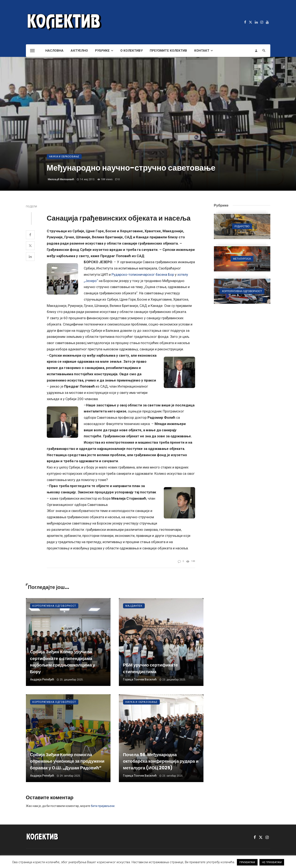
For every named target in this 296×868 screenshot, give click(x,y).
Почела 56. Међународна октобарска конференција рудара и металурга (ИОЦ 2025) (161, 761)
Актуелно (79, 51)
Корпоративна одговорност (54, 606)
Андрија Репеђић (42, 679)
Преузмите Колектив (168, 51)
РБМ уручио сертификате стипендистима (151, 668)
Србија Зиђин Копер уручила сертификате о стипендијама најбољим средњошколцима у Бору (63, 662)
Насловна (55, 51)
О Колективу (131, 51)
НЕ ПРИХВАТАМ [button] (272, 862)
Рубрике (102, 51)
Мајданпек (134, 606)
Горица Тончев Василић (140, 679)
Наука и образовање (64, 157)
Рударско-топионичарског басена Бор (143, 274)
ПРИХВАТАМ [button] (247, 862)
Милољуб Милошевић (61, 179)
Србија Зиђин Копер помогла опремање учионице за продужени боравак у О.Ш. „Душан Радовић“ (67, 761)
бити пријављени (103, 806)
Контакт (202, 51)
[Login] (256, 51)
